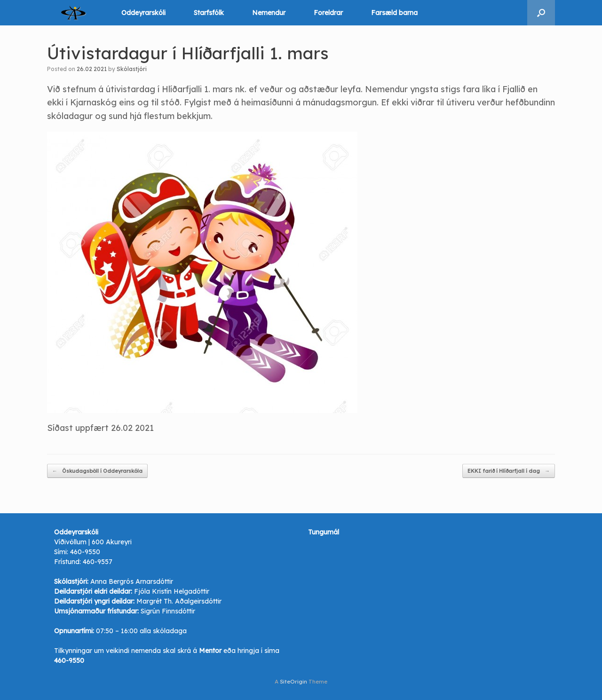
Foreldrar (328, 13)
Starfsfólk (209, 13)
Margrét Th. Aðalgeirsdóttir (179, 601)
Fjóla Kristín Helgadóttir (172, 591)
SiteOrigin (293, 681)
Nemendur (269, 13)
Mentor (210, 651)
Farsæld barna (394, 13)
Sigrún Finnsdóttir (168, 611)
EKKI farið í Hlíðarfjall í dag (509, 471)
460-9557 (98, 562)
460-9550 (85, 552)
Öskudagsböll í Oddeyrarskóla (97, 471)
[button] (541, 13)
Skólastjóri (132, 69)
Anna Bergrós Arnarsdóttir (132, 581)
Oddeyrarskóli (143, 13)
